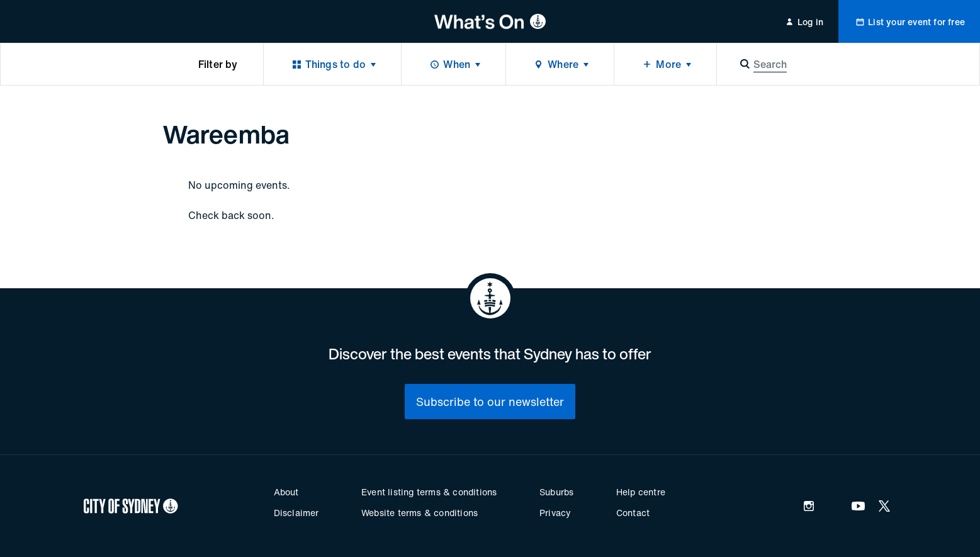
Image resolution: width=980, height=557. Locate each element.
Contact (633, 513)
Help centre (641, 492)
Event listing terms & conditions (429, 492)
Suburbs (556, 492)
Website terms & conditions (420, 513)
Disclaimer (296, 513)
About (286, 492)
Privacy (555, 513)
